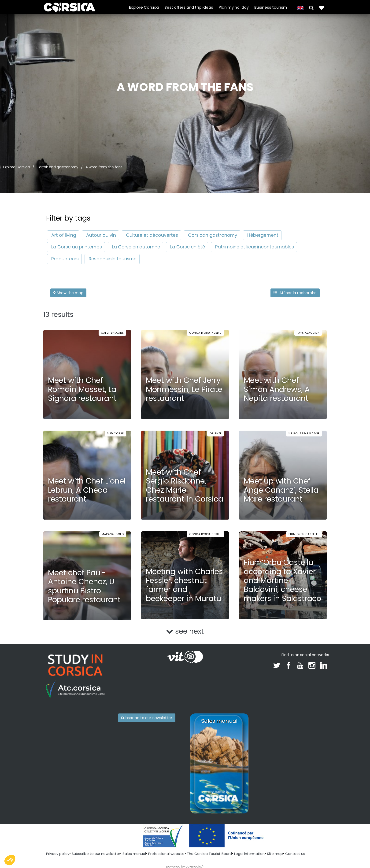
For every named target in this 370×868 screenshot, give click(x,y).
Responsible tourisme (113, 259)
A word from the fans (104, 167)
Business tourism (271, 7)
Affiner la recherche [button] (295, 293)
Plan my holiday (234, 7)
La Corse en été (188, 247)
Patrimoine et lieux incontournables (255, 247)
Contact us (295, 854)
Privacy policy (58, 854)
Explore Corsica (144, 7)
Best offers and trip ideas (189, 7)
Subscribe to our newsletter (147, 718)
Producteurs (65, 259)
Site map (275, 854)
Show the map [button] (68, 293)
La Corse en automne (136, 247)
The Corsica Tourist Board (209, 854)
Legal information (249, 854)
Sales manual (134, 854)
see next (185, 631)
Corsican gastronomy (213, 235)
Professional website (166, 854)
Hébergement (263, 235)
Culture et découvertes (152, 235)
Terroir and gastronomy (58, 167)
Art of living (64, 235)
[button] (311, 7)
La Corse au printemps (77, 247)
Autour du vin (101, 235)
